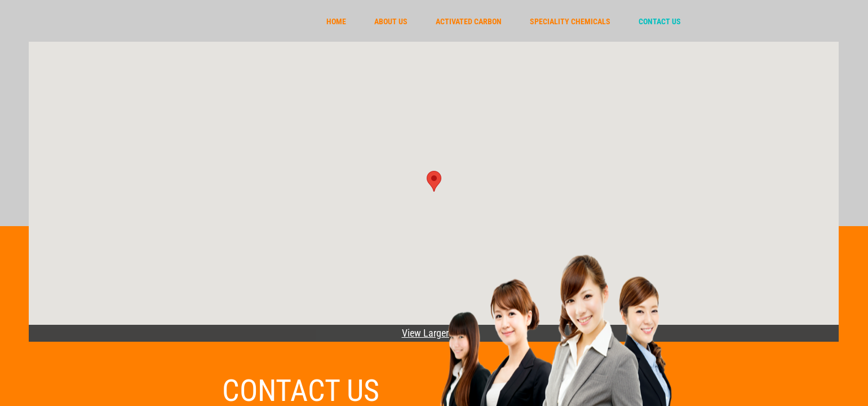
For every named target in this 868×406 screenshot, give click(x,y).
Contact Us (660, 21)
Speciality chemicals (570, 21)
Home (336, 21)
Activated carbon (469, 21)
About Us (391, 21)
